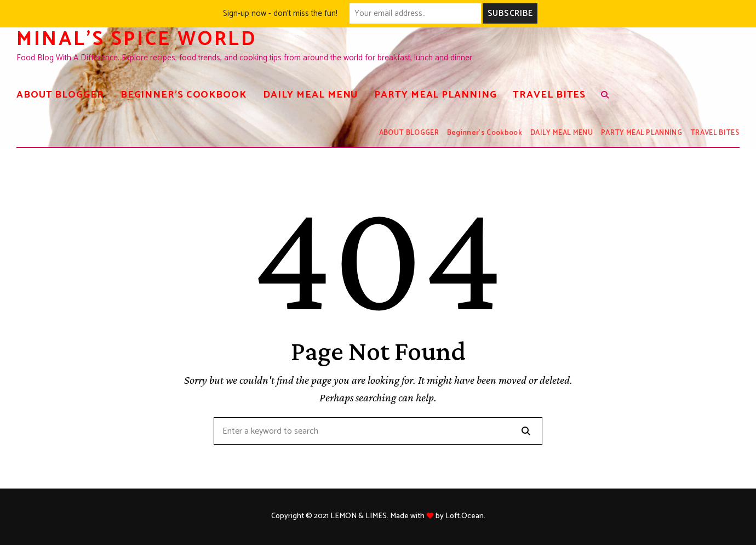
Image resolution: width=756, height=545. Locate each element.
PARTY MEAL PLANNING (435, 95)
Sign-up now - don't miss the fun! (280, 13)
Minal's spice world (136, 39)
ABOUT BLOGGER (60, 95)
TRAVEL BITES (549, 95)
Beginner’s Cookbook (184, 95)
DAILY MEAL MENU (311, 95)
